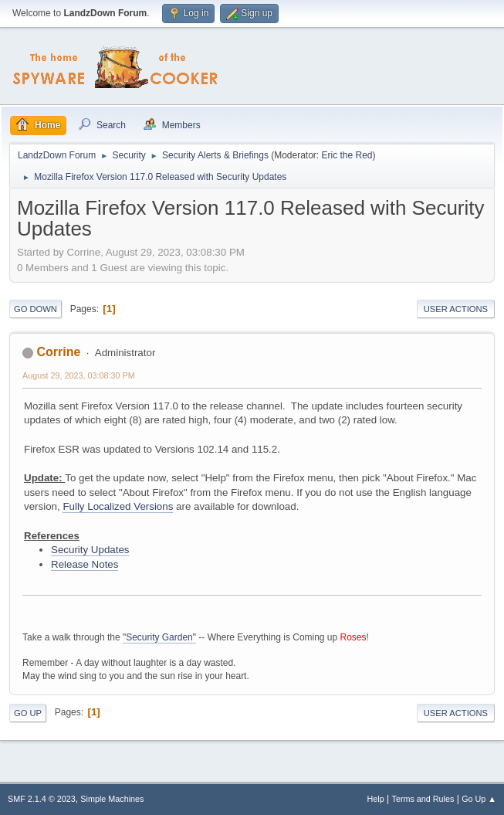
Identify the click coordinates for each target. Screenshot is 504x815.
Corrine (58, 352)
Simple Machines (112, 799)
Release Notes (85, 564)
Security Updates (90, 550)
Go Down (36, 309)
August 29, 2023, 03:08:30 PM (79, 375)
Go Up (28, 713)
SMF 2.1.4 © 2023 (42, 799)
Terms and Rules (423, 799)
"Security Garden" (159, 637)
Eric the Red (347, 155)
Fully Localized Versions (118, 506)
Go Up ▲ (479, 799)
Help (376, 799)
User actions (456, 309)
